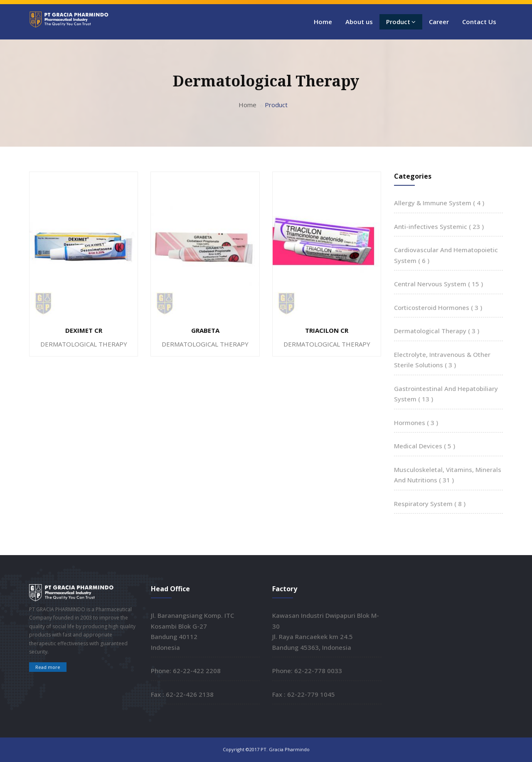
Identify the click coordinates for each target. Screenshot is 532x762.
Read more (48, 667)
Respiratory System (430, 504)
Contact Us (479, 22)
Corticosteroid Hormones (438, 307)
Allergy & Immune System (439, 203)
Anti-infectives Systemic (439, 226)
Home (323, 22)
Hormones (416, 423)
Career (439, 22)
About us (359, 22)
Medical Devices (425, 446)
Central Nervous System (438, 284)
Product (401, 22)
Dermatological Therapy (437, 331)
